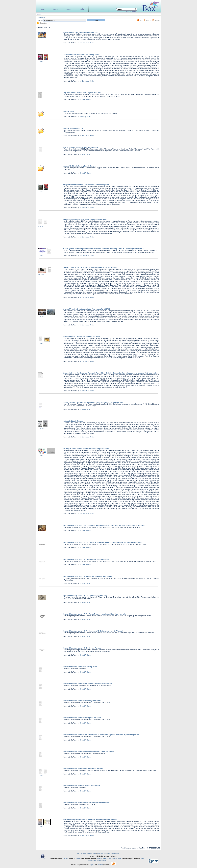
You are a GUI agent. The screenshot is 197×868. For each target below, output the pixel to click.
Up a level (42, 17)
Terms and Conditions (114, 853)
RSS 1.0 (149, 20)
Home (42, 9)
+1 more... (41, 227)
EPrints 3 (78, 859)
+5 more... (41, 456)
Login (39, 14)
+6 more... (41, 428)
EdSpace (92, 865)
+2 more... (41, 256)
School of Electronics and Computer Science (109, 859)
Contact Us (43, 858)
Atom (141, 20)
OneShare (100, 865)
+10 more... (42, 275)
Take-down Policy (102, 853)
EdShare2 (66, 859)
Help (82, 9)
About (69, 9)
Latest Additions (88, 853)
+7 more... (41, 62)
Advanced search (131, 12)
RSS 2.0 (157, 20)
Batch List (43, 23)
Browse (56, 9)
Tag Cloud (79, 853)
